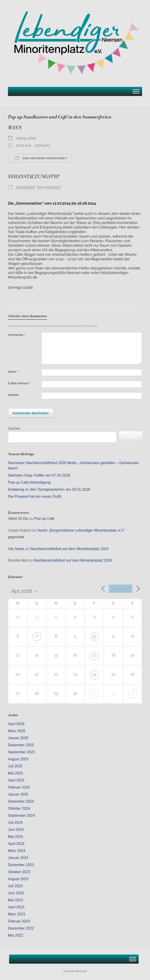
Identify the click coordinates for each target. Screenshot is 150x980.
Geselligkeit (25, 187)
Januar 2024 (18, 858)
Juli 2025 (15, 766)
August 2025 (18, 759)
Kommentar (17, 335)
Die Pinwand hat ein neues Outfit (35, 496)
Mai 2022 (16, 935)
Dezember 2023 (21, 865)
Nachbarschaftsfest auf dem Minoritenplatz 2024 (69, 549)
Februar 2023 (19, 921)
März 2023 (17, 914)
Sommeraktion (49, 187)
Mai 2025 (16, 773)
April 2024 (16, 844)
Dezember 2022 (21, 928)
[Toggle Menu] (136, 91)
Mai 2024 (16, 837)
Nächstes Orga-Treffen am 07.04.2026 (39, 475)
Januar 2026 (18, 738)
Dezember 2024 (21, 801)
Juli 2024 (15, 823)
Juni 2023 (16, 893)
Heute (121, 589)
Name (13, 372)
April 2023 (16, 907)
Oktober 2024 (19, 808)
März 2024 (17, 851)
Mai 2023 (16, 900)
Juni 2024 (16, 830)
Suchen (14, 428)
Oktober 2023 (19, 872)
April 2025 (16, 780)
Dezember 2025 (21, 745)
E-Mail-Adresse (19, 383)
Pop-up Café (44, 519)
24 (94, 675)
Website (13, 395)
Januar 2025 (18, 794)
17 (94, 655)
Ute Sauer (16, 549)
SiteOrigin (81, 971)
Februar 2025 (19, 787)
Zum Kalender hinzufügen (40, 158)
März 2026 (17, 731)
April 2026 (16, 724)
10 (94, 636)
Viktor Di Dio (18, 519)
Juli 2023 (15, 886)
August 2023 (18, 879)
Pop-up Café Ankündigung (29, 482)
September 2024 (21, 815)
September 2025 (21, 752)
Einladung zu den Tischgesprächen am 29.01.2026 (49, 489)
